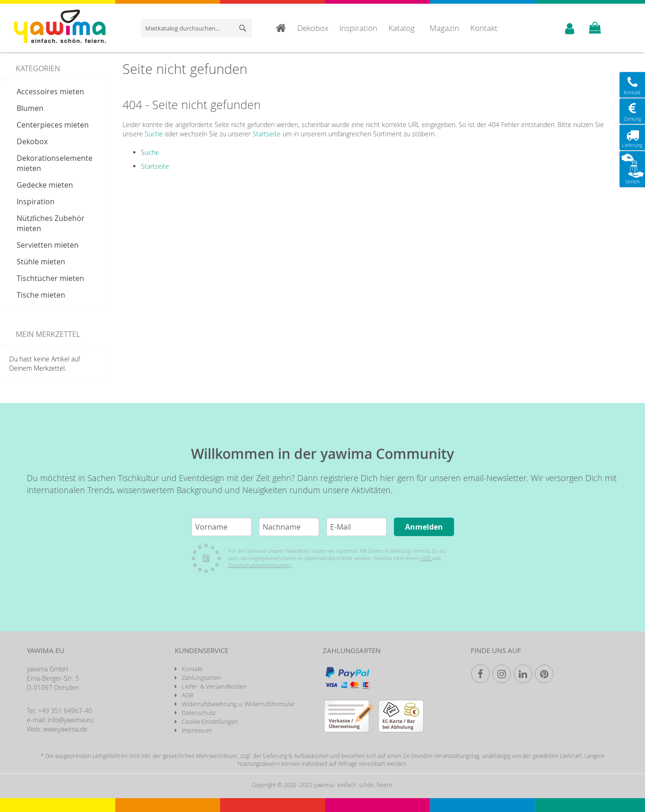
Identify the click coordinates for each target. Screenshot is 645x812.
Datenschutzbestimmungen (260, 565)
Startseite (267, 134)
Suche (154, 134)
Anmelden (424, 527)
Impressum (197, 730)
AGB (426, 558)
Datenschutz (199, 713)
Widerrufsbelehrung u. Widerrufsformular (238, 704)
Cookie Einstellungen (210, 721)
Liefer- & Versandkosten (214, 686)
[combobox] (197, 28)
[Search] (243, 28)
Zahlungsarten (201, 678)
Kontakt (192, 669)
